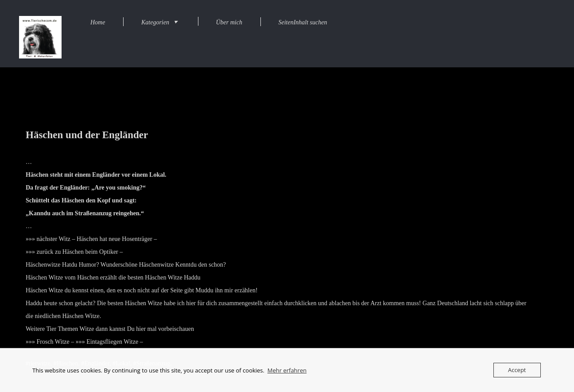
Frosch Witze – (56, 342)
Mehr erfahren (287, 370)
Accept (517, 370)
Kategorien (155, 22)
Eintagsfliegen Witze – (114, 342)
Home (98, 22)
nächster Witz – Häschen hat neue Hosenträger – (97, 239)
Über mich (229, 22)
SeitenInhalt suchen (303, 22)
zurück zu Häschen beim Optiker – (80, 252)
